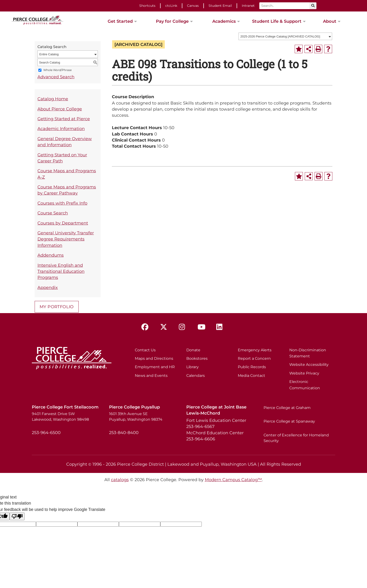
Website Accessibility (309, 365)
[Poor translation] (17, 516)
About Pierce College (60, 109)
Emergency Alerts (255, 350)
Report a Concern (254, 358)
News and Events (151, 376)
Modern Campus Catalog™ (233, 480)
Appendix (48, 287)
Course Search (53, 213)
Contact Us (145, 350)
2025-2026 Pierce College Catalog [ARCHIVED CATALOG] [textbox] (280, 36)
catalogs (120, 480)
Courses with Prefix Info (62, 203)
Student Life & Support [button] (277, 21)
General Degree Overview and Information (65, 142)
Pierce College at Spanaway (289, 421)
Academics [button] (224, 21)
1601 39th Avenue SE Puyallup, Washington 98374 (136, 417)
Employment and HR (155, 367)
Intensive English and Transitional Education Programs (61, 271)
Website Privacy (304, 373)
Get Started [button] (120, 21)
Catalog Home (53, 99)
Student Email (220, 6)
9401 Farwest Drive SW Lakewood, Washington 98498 (60, 417)
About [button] (330, 21)
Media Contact (251, 376)
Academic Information (61, 129)
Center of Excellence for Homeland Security (296, 438)
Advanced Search (56, 77)
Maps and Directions (154, 358)
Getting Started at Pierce (64, 119)
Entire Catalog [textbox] (49, 54)
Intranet (248, 6)
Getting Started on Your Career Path (62, 158)
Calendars (196, 376)
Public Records (252, 367)
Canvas (193, 6)
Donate (193, 350)
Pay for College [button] (172, 21)
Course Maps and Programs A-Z (67, 174)
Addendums (51, 255)
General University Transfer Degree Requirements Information (66, 239)
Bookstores (197, 358)
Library (193, 367)
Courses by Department (63, 223)
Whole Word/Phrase (57, 70)
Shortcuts (147, 6)
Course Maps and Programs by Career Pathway (67, 190)
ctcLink (171, 6)
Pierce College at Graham (287, 408)
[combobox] (285, 36)
